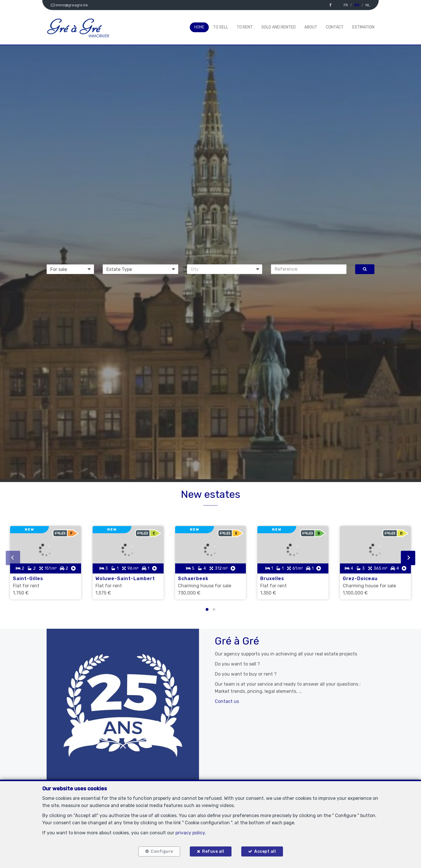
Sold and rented (279, 27)
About (311, 27)
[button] (225, 269)
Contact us (227, 701)
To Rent (245, 27)
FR (346, 5)
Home (199, 27)
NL (368, 5)
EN (357, 5)
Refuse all (213, 851)
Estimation (363, 27)
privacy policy (190, 833)
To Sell (221, 27)
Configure (162, 851)
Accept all (265, 851)
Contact (335, 27)
